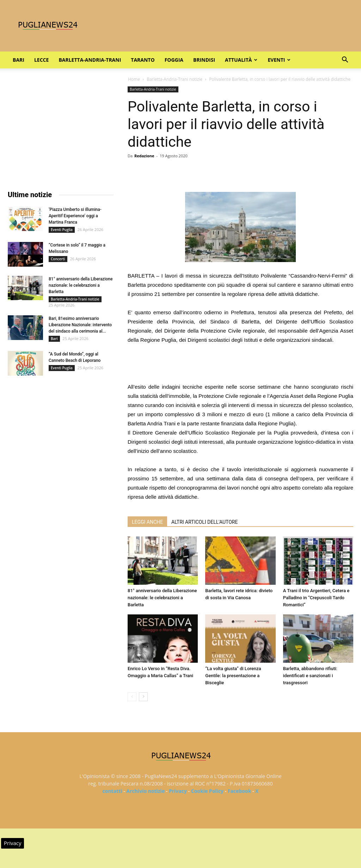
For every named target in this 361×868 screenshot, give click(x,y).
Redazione (144, 156)
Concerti (58, 259)
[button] (345, 60)
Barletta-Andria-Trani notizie (175, 79)
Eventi (279, 60)
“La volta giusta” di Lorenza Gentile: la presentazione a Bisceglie (233, 676)
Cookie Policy (207, 791)
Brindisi (204, 60)
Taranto (143, 60)
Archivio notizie (145, 791)
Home (134, 79)
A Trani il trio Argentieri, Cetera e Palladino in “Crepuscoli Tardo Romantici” (316, 598)
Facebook (240, 791)
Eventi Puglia (62, 230)
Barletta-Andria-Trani (90, 60)
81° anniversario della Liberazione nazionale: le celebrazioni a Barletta (162, 598)
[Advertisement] (240, 364)
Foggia (174, 60)
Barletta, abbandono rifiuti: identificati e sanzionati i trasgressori (310, 676)
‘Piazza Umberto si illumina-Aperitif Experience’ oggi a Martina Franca (75, 216)
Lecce (41, 60)
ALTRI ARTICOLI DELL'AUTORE (204, 522)
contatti (112, 791)
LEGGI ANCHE (147, 522)
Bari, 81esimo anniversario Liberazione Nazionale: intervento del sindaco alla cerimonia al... (80, 325)
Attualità (241, 60)
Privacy (178, 791)
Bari (19, 60)
